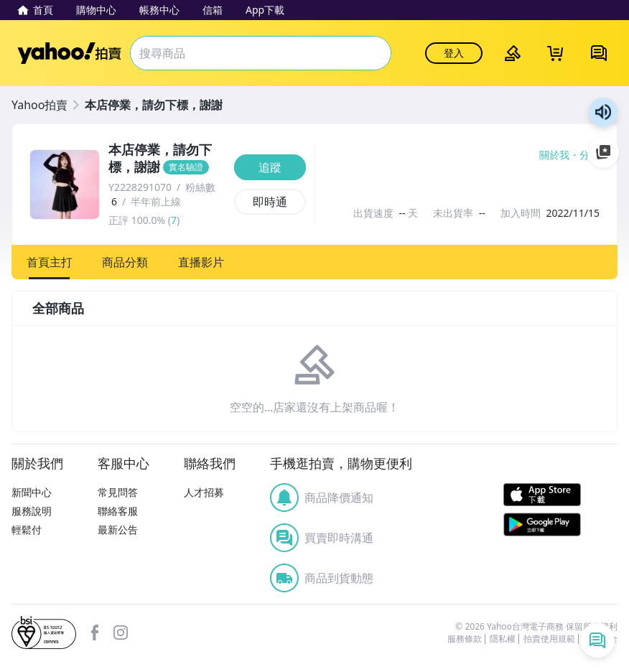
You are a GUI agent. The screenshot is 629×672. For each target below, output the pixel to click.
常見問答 (118, 492)
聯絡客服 (118, 511)
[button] (50, 262)
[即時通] (270, 202)
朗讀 (603, 112)
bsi (44, 633)
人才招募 (204, 492)
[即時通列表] (597, 640)
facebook (95, 633)
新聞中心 (32, 492)
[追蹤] (270, 167)
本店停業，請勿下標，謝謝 (154, 105)
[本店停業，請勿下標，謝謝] (167, 159)
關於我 (554, 155)
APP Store (542, 495)
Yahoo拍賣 (69, 53)
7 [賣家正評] (174, 220)
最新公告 (118, 529)
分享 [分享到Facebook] (590, 155)
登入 (454, 53)
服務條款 (465, 639)
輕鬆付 (27, 529)
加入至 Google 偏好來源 (603, 152)
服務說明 (32, 511)
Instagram (121, 633)
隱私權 (503, 639)
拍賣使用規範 (549, 639)
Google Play (542, 524)
